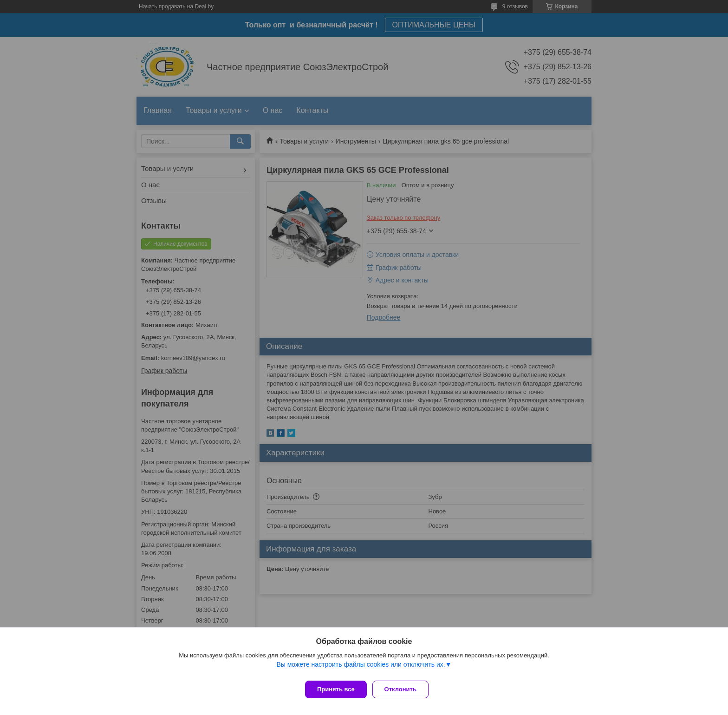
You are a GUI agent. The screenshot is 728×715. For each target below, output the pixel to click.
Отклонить (404, 689)
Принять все (336, 689)
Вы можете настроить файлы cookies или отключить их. (361, 668)
